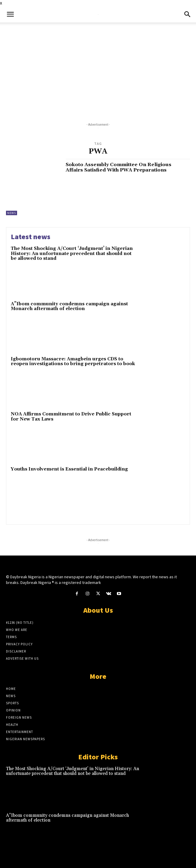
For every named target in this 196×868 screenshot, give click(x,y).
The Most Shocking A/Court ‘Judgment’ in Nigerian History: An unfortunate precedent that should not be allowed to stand (72, 254)
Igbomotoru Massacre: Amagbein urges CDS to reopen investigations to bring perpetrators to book (73, 362)
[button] (10, 14)
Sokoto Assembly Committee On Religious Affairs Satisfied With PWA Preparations (119, 167)
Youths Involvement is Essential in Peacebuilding (69, 469)
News (12, 213)
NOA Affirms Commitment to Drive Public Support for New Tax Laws (71, 417)
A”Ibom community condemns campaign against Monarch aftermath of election (69, 306)
